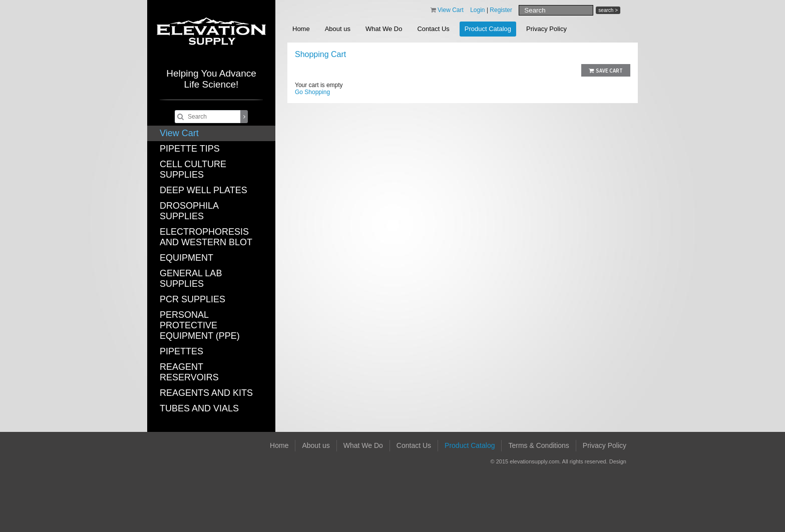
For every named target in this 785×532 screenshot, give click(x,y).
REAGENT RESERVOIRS (189, 372)
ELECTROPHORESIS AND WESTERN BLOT (206, 237)
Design (618, 461)
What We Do (384, 29)
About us (338, 29)
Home (301, 29)
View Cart (179, 133)
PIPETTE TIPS (190, 149)
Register (501, 10)
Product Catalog (488, 29)
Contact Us (433, 29)
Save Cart (606, 71)
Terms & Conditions (538, 445)
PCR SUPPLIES (192, 299)
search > (608, 10)
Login (477, 10)
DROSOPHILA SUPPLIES (189, 211)
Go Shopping (312, 92)
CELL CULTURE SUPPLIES (193, 169)
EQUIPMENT (186, 258)
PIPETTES (181, 351)
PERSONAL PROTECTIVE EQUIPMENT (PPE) (200, 325)
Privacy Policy (546, 29)
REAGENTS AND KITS (206, 393)
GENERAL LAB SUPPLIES (191, 279)
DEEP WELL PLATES (204, 190)
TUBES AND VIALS (199, 408)
